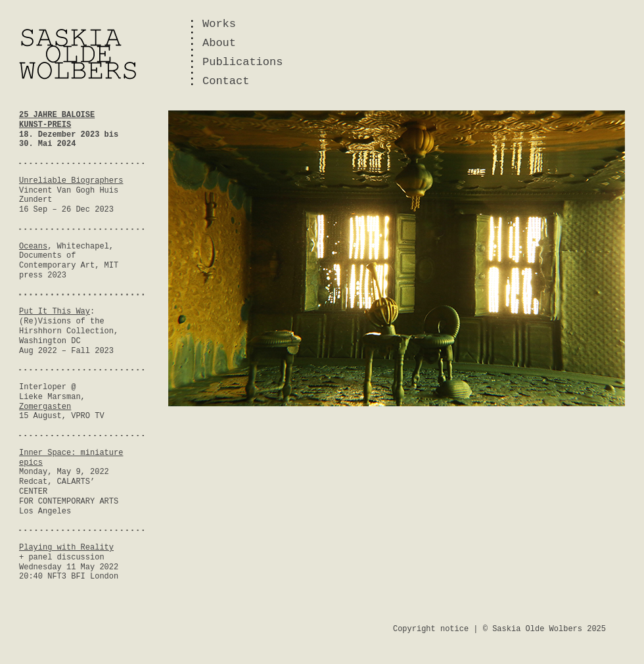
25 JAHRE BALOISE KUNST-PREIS (57, 120)
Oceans (33, 247)
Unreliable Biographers (71, 181)
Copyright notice (431, 629)
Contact (226, 81)
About (219, 43)
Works (219, 24)
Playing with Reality (66, 548)
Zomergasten (45, 407)
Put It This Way (55, 312)
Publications (242, 62)
